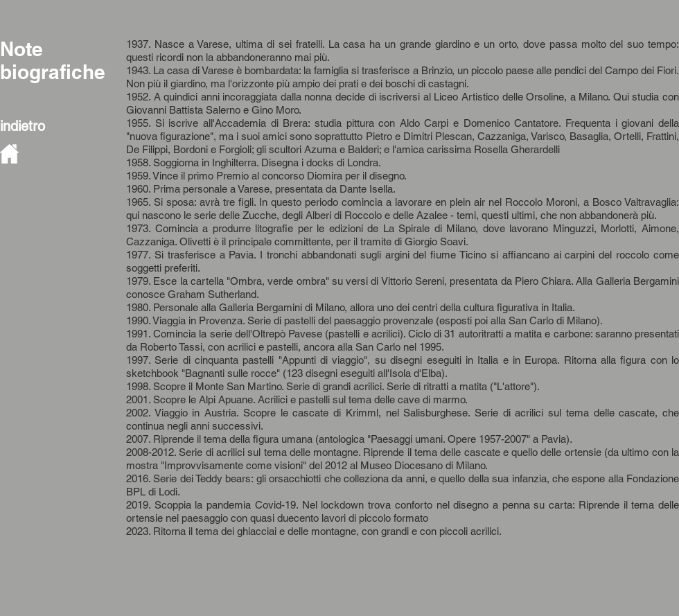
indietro (23, 126)
